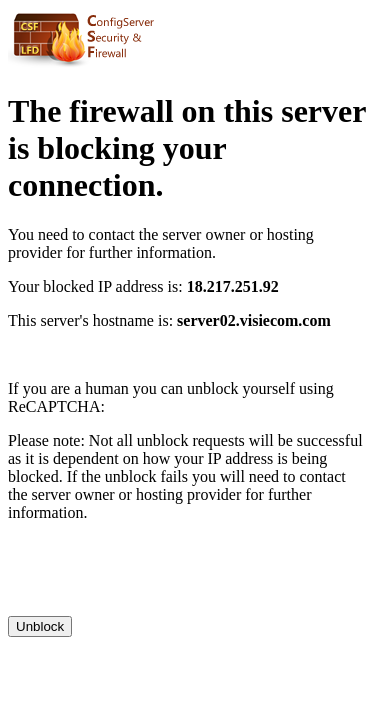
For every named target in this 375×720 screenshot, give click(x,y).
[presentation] (160, 577)
